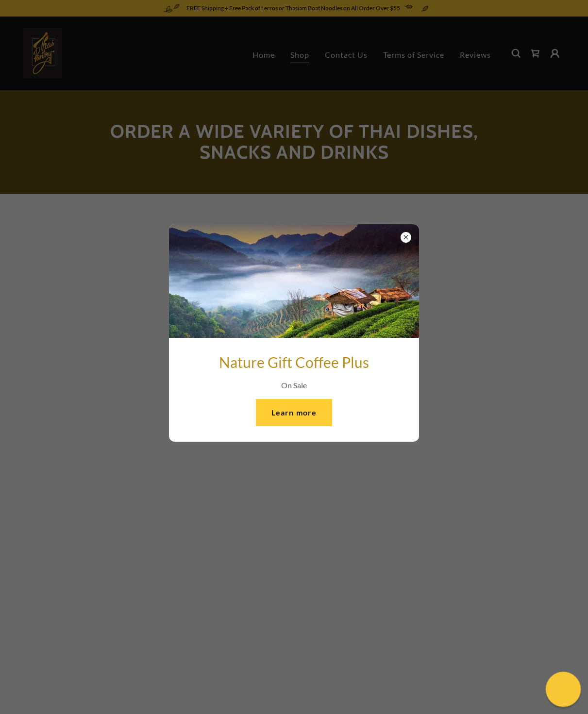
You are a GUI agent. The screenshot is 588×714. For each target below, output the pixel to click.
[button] (563, 689)
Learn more (294, 412)
